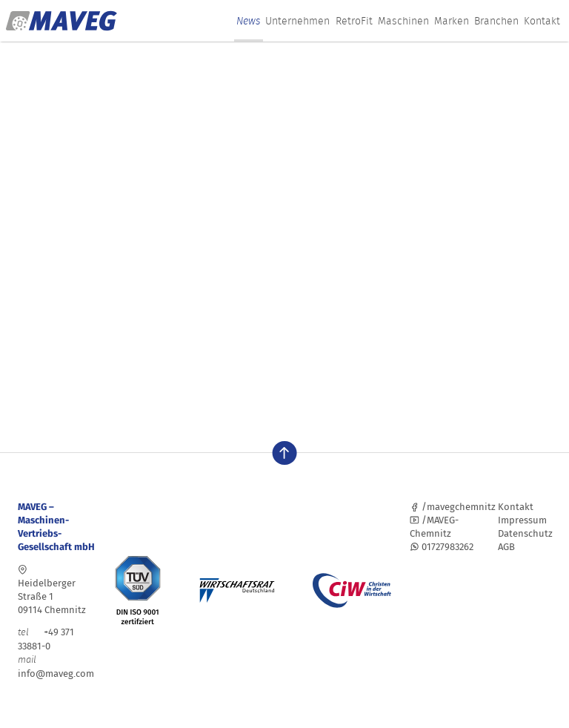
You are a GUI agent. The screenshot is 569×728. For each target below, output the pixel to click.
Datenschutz (525, 533)
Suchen (217, 350)
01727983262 (442, 547)
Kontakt (542, 21)
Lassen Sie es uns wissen (357, 244)
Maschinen (403, 21)
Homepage (98, 284)
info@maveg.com (56, 674)
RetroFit (354, 21)
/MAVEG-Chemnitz (434, 527)
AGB (506, 547)
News (248, 21)
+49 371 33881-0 (46, 639)
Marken (452, 21)
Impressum (522, 520)
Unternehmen (297, 21)
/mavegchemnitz (453, 507)
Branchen (496, 21)
